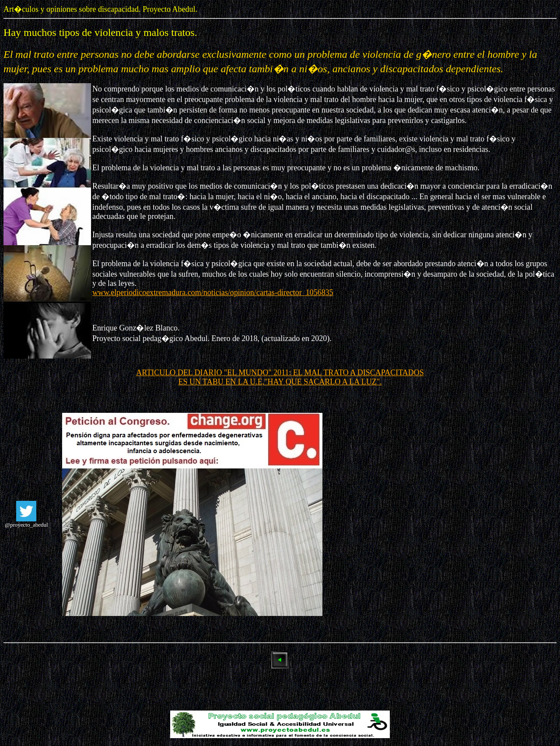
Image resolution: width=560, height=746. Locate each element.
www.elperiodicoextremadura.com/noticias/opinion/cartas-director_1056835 (213, 292)
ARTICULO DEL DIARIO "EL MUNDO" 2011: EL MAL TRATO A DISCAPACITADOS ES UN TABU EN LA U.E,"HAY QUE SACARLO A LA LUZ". (280, 377)
